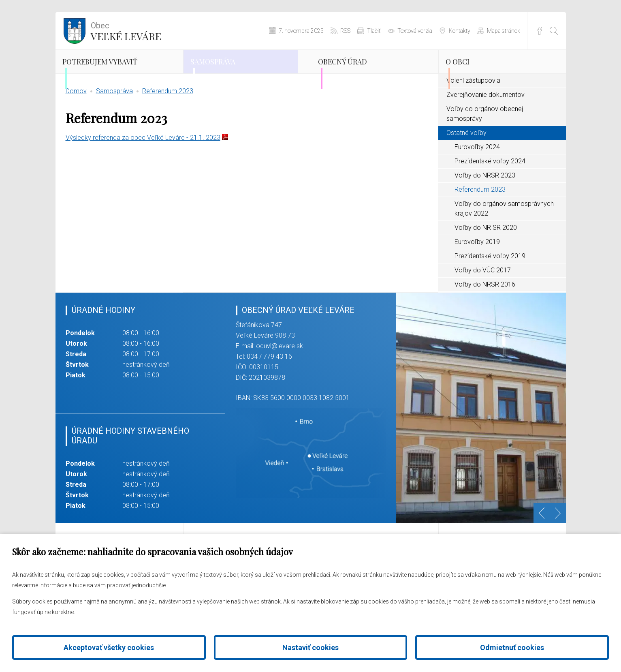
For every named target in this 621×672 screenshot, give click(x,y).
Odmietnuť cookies (512, 647)
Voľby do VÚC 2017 (483, 303)
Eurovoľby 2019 (477, 274)
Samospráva (231, 71)
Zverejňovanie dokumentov (485, 127)
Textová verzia (415, 31)
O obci (472, 71)
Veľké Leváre (126, 30)
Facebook (540, 31)
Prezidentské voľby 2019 (490, 288)
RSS (345, 31)
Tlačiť (374, 31)
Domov (76, 123)
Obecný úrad (361, 71)
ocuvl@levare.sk (280, 378)
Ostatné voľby (466, 165)
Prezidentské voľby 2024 (490, 194)
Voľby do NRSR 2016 (485, 317)
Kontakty (460, 31)
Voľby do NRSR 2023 (485, 208)
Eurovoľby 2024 (477, 179)
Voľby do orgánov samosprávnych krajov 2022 (504, 241)
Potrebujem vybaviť (103, 78)
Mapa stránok (504, 31)
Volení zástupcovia (473, 113)
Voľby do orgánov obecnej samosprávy (485, 146)
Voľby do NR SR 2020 (486, 260)
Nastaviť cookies (310, 647)
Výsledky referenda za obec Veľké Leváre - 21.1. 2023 (143, 170)
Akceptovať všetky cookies (109, 647)
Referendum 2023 (168, 123)
